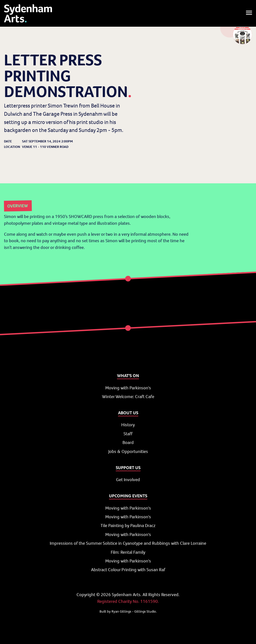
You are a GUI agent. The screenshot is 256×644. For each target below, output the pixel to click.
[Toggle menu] (249, 13)
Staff (128, 434)
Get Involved (128, 480)
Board (128, 442)
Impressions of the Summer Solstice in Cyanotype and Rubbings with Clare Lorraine (128, 543)
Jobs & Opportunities (128, 451)
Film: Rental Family (128, 552)
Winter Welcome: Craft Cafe (128, 397)
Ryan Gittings (121, 611)
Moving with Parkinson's (128, 388)
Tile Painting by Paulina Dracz (128, 526)
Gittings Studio (145, 611)
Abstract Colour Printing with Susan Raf (128, 570)
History (128, 425)
